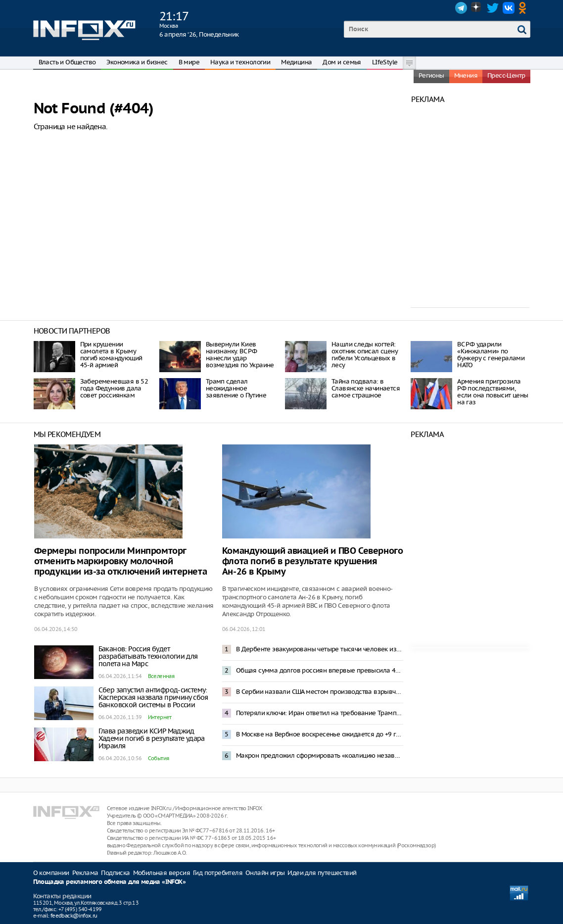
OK (524, 8)
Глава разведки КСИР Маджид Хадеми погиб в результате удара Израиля (152, 738)
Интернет (160, 717)
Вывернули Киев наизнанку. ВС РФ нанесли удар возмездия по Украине (240, 355)
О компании (51, 873)
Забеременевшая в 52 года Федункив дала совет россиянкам (114, 388)
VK (509, 8)
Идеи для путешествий (322, 873)
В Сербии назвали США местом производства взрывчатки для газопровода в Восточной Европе (320, 692)
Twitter (493, 8)
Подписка (115, 873)
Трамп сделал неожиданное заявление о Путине (236, 388)
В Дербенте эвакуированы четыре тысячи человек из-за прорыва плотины (320, 649)
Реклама (85, 873)
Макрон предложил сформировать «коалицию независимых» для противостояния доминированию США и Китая (320, 755)
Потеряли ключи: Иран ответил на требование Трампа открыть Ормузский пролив (320, 713)
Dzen (477, 8)
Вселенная (161, 676)
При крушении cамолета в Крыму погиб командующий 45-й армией (111, 355)
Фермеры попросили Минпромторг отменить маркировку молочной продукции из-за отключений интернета (121, 561)
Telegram (461, 8)
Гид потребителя (218, 873)
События (159, 758)
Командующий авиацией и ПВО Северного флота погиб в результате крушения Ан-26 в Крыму (313, 561)
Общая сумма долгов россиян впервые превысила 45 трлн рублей (320, 670)
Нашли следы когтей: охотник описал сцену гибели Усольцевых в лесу (365, 355)
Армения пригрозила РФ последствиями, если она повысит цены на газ (493, 392)
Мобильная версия (162, 873)
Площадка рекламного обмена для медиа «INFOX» (110, 882)
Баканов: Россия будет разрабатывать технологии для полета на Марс (148, 656)
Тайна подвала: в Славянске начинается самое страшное (366, 388)
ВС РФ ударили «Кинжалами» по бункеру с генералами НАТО (491, 355)
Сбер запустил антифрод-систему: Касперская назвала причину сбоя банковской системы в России (153, 697)
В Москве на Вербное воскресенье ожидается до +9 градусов (320, 734)
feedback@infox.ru (74, 916)
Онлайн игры (265, 873)
